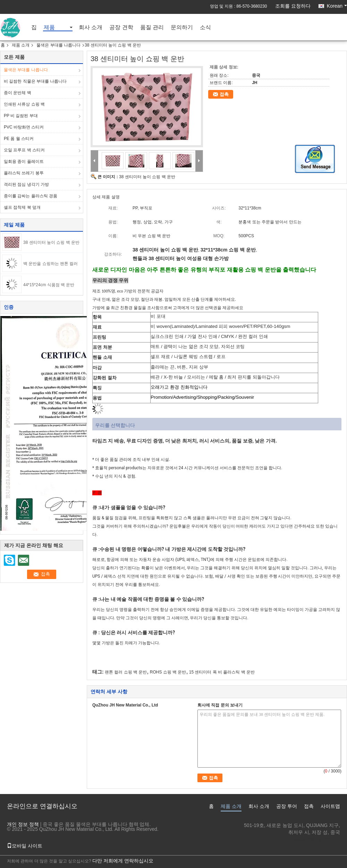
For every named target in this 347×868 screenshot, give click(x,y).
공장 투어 (287, 806)
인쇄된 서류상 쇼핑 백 (24, 104)
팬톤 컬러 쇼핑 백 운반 (126, 672)
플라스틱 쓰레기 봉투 (24, 173)
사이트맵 (330, 806)
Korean (337, 6)
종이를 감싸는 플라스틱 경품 (31, 196)
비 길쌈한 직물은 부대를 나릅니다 (35, 81)
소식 (205, 28)
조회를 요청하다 (293, 6)
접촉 (224, 94)
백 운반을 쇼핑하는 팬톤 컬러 (50, 264)
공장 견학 (121, 28)
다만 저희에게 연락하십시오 (123, 861)
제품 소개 (21, 45)
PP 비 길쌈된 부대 (21, 116)
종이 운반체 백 (18, 93)
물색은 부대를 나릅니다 (58, 45)
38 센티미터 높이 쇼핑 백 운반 (51, 242)
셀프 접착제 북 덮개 (22, 207)
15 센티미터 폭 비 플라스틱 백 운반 (222, 672)
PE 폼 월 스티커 (19, 139)
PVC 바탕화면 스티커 (24, 127)
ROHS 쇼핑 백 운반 (168, 672)
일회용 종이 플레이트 (24, 162)
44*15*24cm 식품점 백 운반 (49, 285)
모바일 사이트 (25, 846)
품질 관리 (152, 28)
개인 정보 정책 (23, 824)
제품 (49, 28)
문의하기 (182, 28)
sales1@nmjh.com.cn (317, 839)
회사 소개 (91, 28)
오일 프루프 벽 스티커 (24, 150)
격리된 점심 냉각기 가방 (26, 184)
